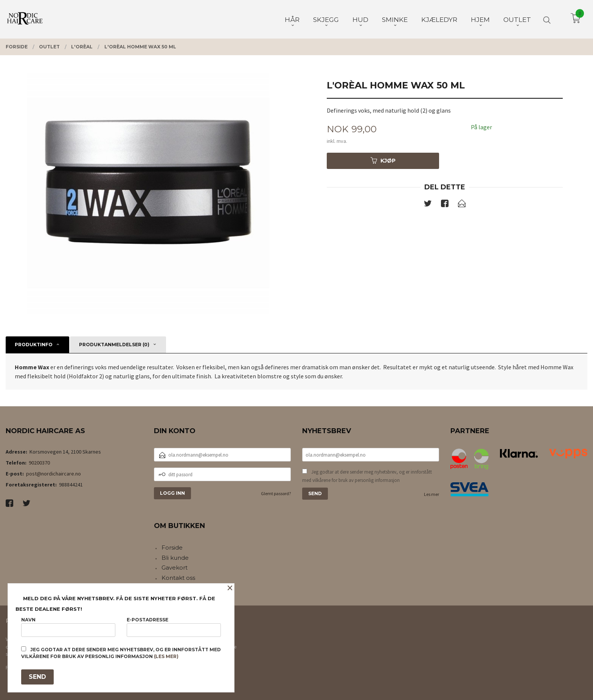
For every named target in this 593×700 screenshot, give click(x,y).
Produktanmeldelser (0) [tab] (114, 345)
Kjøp (383, 161)
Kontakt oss (178, 578)
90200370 (39, 463)
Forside (172, 547)
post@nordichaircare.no (54, 474)
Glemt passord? (276, 493)
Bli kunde (175, 558)
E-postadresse (174, 627)
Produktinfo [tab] (34, 345)
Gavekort (175, 568)
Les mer (432, 494)
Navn (68, 627)
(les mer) (166, 656)
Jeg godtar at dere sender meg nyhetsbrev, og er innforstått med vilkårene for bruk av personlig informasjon (367, 476)
